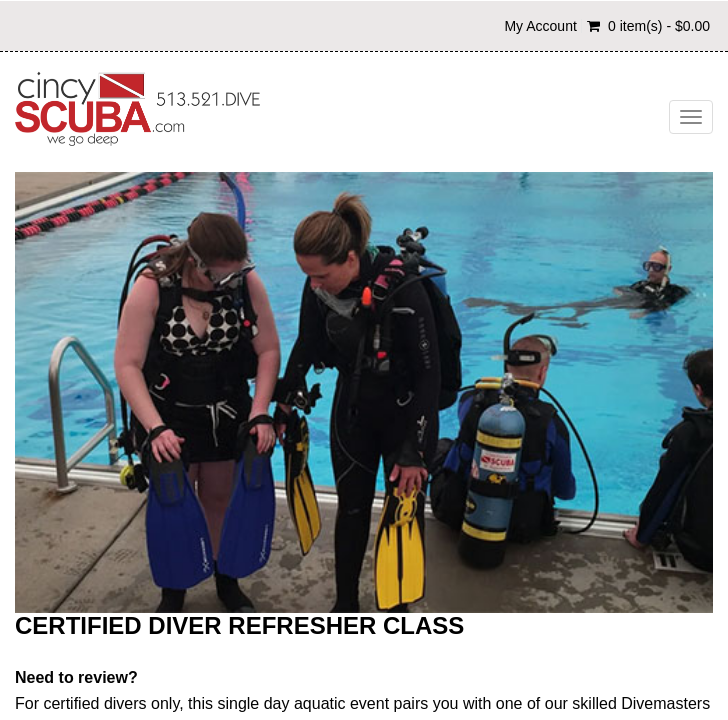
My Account (540, 26)
